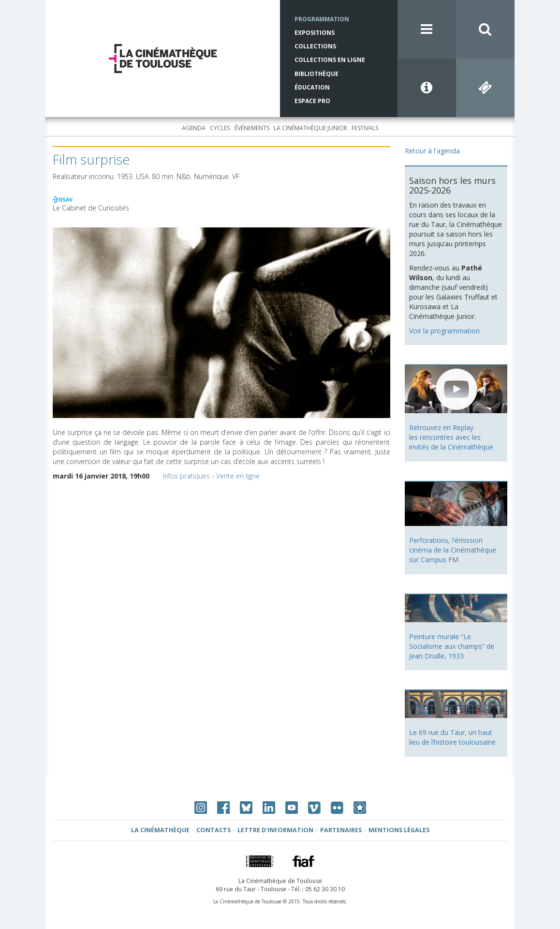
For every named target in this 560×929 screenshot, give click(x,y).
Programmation (322, 19)
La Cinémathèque (160, 830)
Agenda (194, 128)
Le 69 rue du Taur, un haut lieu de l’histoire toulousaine (452, 737)
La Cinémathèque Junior (310, 128)
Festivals (365, 128)
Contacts (214, 830)
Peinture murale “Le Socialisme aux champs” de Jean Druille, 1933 (452, 646)
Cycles (220, 128)
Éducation (312, 87)
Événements (252, 128)
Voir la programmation (444, 331)
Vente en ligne (238, 476)
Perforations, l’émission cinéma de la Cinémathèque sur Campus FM (453, 550)
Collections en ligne (330, 60)
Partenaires (341, 830)
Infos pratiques (186, 476)
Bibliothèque (317, 74)
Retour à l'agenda (432, 151)
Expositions (315, 33)
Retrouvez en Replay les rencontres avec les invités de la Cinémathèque (451, 437)
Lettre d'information (275, 830)
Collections (315, 46)
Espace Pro (312, 101)
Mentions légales (399, 830)
